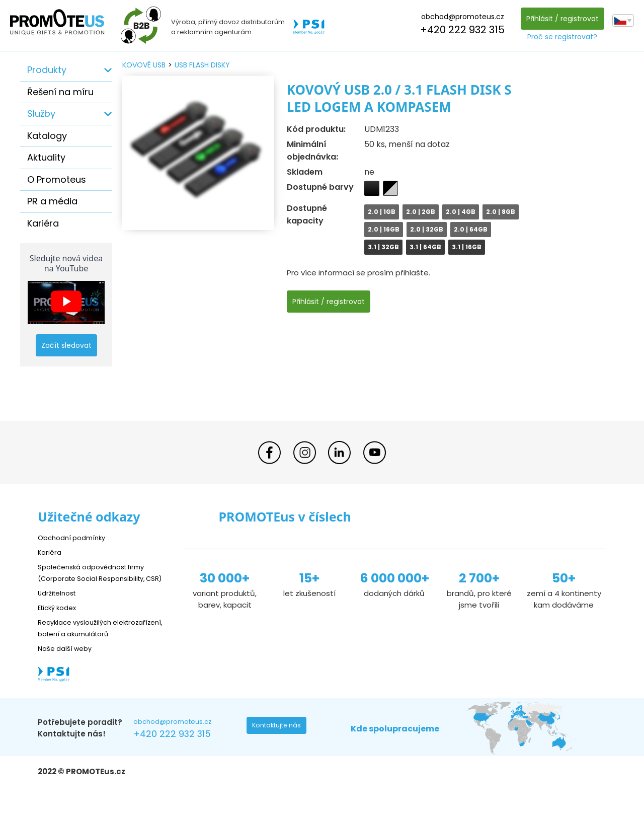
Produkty (47, 70)
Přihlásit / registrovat (559, 19)
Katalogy (47, 136)
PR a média (52, 201)
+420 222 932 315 (460, 30)
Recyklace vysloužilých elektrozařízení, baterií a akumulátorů (83, 645)
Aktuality (46, 157)
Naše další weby (68, 671)
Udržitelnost (60, 604)
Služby (41, 114)
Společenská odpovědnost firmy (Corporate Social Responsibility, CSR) (99, 578)
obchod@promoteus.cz (460, 17)
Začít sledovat (66, 345)
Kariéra (43, 223)
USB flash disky (202, 65)
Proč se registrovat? (560, 37)
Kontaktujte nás (280, 751)
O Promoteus (57, 179)
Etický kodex (60, 619)
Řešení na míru (60, 92)
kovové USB (144, 65)
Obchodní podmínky (75, 537)
